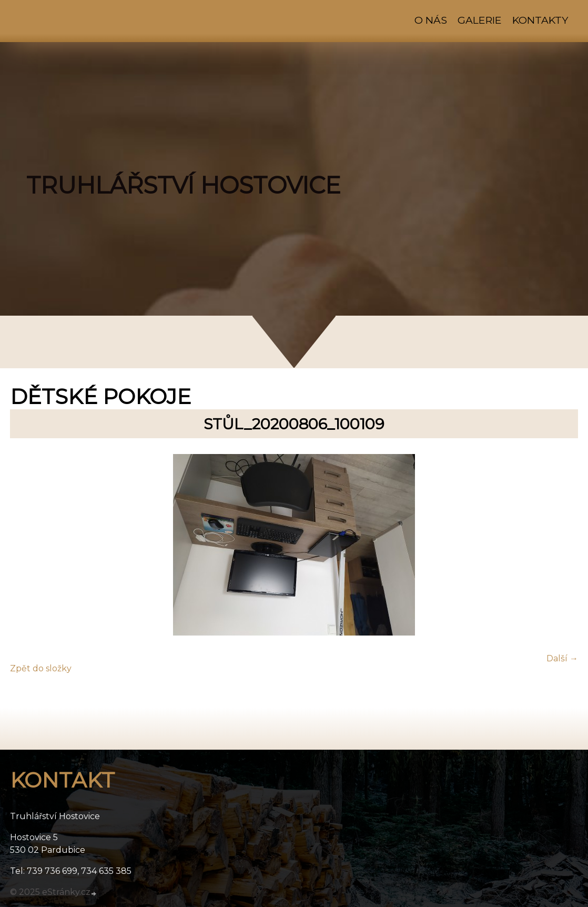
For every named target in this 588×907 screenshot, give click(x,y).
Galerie (480, 20)
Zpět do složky (41, 668)
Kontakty (540, 20)
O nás (431, 20)
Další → (562, 658)
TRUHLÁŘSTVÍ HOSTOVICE (184, 185)
